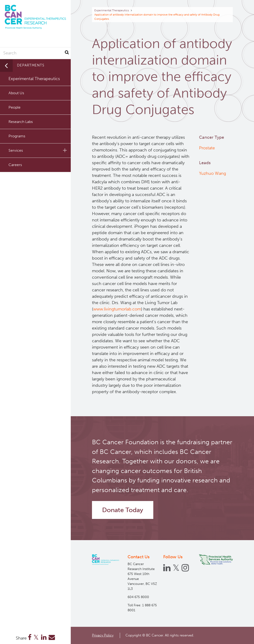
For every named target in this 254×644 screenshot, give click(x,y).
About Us (16, 93)
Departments (31, 65)
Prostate (207, 148)
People (15, 107)
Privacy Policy (103, 635)
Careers (15, 165)
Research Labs (21, 122)
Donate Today (123, 510)
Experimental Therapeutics (112, 10)
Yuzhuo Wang (212, 173)
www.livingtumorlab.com (117, 309)
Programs (17, 136)
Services (38, 150)
